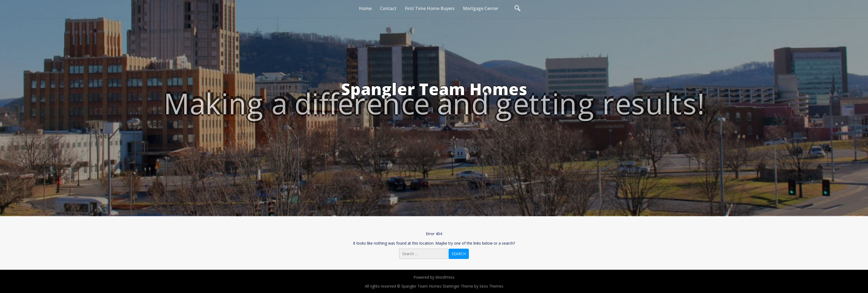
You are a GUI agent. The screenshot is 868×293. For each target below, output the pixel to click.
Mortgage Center (481, 8)
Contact (388, 8)
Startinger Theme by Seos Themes (473, 286)
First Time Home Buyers (430, 8)
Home (365, 8)
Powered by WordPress (434, 277)
